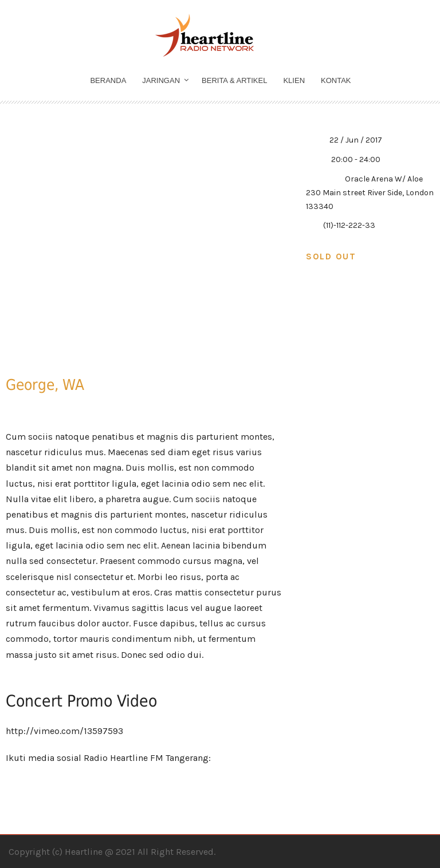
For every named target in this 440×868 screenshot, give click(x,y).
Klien (294, 80)
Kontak (336, 80)
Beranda (108, 80)
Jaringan (161, 80)
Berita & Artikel (234, 80)
